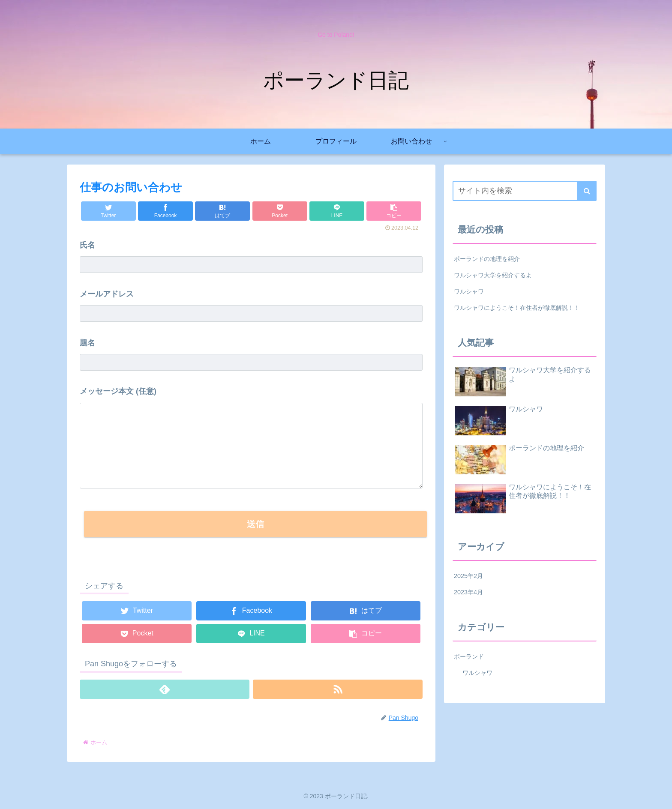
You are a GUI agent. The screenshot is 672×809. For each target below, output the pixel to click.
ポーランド (469, 656)
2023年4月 (468, 592)
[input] (525, 191)
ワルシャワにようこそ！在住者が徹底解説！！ (517, 308)
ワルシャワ (469, 291)
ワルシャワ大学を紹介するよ (493, 275)
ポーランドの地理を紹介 (487, 259)
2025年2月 (468, 576)
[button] (394, 211)
